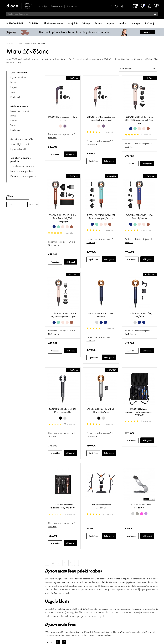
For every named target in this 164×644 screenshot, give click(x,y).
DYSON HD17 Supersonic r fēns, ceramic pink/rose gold (101, 118)
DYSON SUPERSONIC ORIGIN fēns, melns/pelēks (63, 410)
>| (76, 563)
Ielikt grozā (70, 154)
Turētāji (14, 92)
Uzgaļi (14, 87)
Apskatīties (55, 154)
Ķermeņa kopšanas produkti (24, 176)
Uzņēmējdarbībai (73, 6)
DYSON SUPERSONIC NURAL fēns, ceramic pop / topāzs (101, 217)
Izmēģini (136, 23)
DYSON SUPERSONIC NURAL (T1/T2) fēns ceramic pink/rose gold (139, 120)
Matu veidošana (19, 106)
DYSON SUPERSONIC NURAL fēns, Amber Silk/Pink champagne (63, 218)
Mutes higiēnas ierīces (21, 144)
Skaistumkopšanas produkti (20, 160)
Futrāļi (13, 82)
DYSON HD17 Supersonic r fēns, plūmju (63, 118)
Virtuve (86, 23)
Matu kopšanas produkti (22, 166)
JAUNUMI (33, 23)
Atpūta (111, 23)
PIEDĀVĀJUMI (15, 23)
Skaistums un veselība (22, 139)
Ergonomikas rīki (18, 149)
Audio (123, 23)
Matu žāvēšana (39, 43)
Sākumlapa (11, 43)
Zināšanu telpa (57, 6)
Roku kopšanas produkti (22, 171)
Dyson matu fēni (18, 77)
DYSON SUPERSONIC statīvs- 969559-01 (139, 506)
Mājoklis (73, 23)
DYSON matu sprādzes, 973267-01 (101, 506)
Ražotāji (150, 23)
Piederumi (15, 97)
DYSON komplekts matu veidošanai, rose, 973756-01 (63, 506)
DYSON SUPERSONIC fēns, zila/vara (101, 315)
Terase (99, 23)
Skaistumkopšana (54, 23)
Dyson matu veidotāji (20, 111)
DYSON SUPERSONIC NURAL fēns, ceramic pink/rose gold (63, 315)
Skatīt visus (52, 138)
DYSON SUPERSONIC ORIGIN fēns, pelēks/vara (101, 410)
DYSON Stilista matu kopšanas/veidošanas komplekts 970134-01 (139, 412)
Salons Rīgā (43, 6)
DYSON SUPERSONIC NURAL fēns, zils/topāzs (139, 217)
